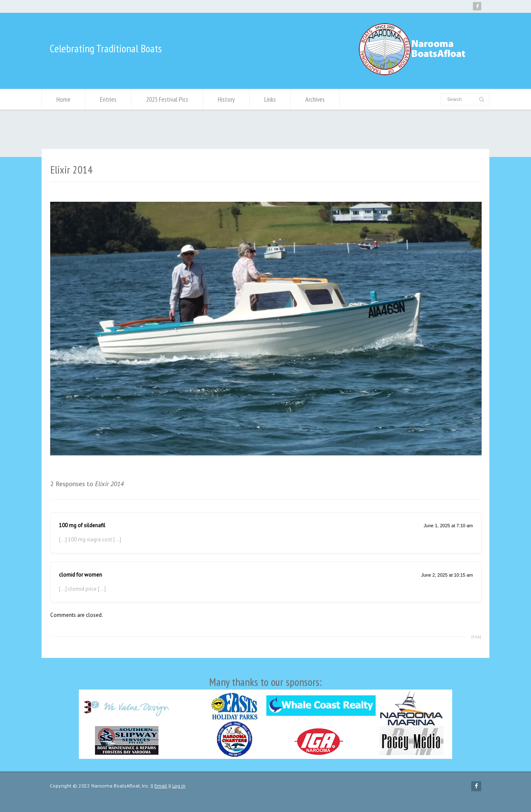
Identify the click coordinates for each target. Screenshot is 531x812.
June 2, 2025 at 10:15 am (447, 575)
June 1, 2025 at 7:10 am (448, 526)
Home (63, 99)
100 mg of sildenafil (82, 525)
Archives (315, 99)
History (226, 99)
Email (161, 786)
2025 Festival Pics (167, 99)
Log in (179, 786)
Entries (108, 99)
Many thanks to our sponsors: (265, 717)
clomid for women (80, 575)
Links (270, 99)
